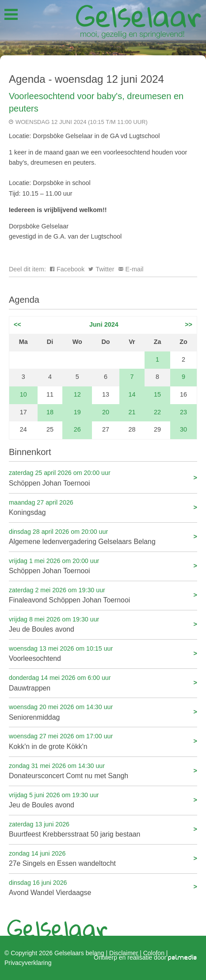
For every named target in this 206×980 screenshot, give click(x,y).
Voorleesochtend (103, 653)
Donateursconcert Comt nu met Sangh (103, 770)
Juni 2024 (104, 324)
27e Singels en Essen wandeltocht (103, 858)
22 (157, 412)
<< (17, 324)
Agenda (24, 300)
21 (132, 412)
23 (183, 412)
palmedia (183, 958)
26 (77, 429)
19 (77, 412)
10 (23, 394)
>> (189, 324)
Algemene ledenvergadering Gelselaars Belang (103, 536)
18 (50, 412)
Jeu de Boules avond (103, 624)
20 (106, 412)
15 (157, 394)
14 (132, 394)
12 (77, 394)
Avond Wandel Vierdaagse (103, 887)
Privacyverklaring (28, 963)
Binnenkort (30, 452)
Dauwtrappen (103, 682)
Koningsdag (103, 507)
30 (183, 429)
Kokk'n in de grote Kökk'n (103, 741)
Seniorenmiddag (103, 712)
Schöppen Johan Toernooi (103, 477)
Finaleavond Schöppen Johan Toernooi (103, 595)
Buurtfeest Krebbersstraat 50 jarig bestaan (103, 829)
